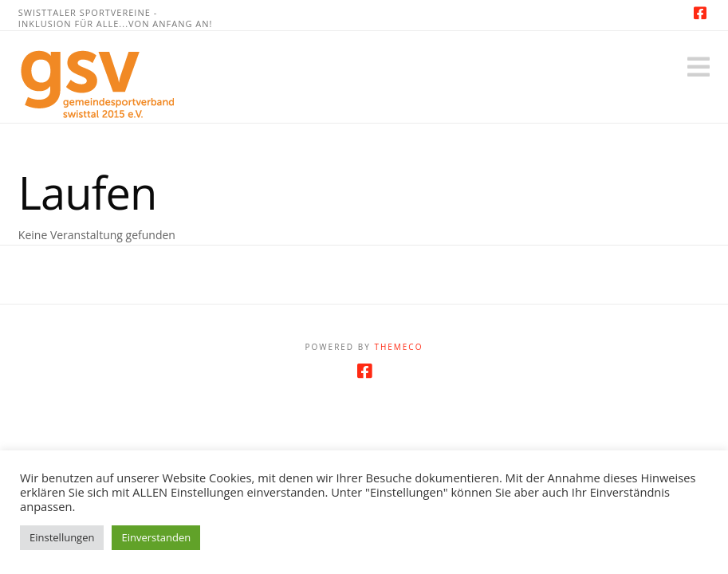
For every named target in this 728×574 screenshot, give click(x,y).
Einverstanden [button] (156, 537)
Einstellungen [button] (62, 537)
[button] (698, 67)
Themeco (398, 347)
